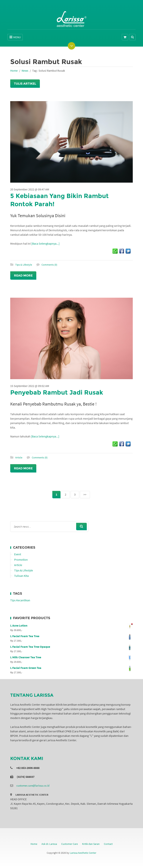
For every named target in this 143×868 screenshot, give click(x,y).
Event (18, 554)
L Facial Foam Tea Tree (71, 636)
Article (19, 457)
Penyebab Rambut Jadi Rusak (61, 392)
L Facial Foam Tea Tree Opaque (71, 647)
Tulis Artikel (25, 84)
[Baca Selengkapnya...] (45, 243)
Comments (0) (49, 265)
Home (14, 71)
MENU (15, 37)
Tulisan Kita (21, 576)
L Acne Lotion (71, 625)
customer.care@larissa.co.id (33, 786)
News (25, 71)
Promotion (21, 560)
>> (85, 494)
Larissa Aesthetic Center (83, 853)
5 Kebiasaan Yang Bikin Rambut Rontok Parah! (64, 200)
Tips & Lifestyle (24, 265)
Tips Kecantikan (20, 600)
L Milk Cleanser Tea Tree (71, 657)
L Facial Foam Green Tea (71, 668)
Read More (23, 276)
